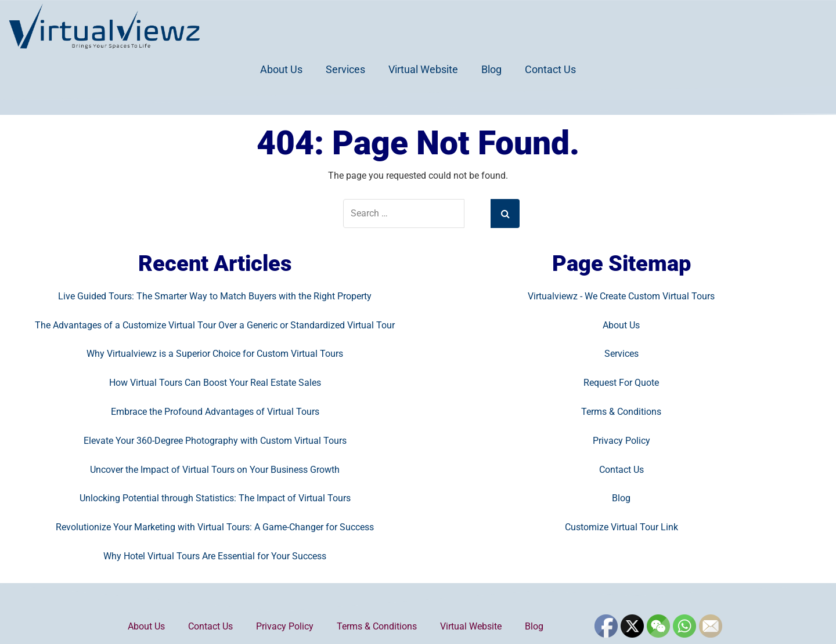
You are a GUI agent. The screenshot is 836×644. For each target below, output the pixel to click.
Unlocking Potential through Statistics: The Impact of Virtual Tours (215, 498)
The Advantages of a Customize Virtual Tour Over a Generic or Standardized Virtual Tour (215, 325)
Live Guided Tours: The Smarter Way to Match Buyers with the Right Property (215, 296)
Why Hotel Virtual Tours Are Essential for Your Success (215, 556)
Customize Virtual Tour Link (621, 527)
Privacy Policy (621, 441)
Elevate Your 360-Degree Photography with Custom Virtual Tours (215, 441)
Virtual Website (423, 69)
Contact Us (550, 69)
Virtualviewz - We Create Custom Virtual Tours (621, 296)
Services (345, 69)
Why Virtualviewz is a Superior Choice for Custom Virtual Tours (215, 354)
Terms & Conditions (621, 412)
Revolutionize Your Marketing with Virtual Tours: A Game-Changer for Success (215, 527)
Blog (491, 69)
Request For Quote (621, 383)
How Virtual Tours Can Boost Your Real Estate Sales (215, 383)
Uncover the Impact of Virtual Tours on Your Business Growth (215, 470)
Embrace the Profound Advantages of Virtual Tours (215, 412)
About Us (281, 69)
